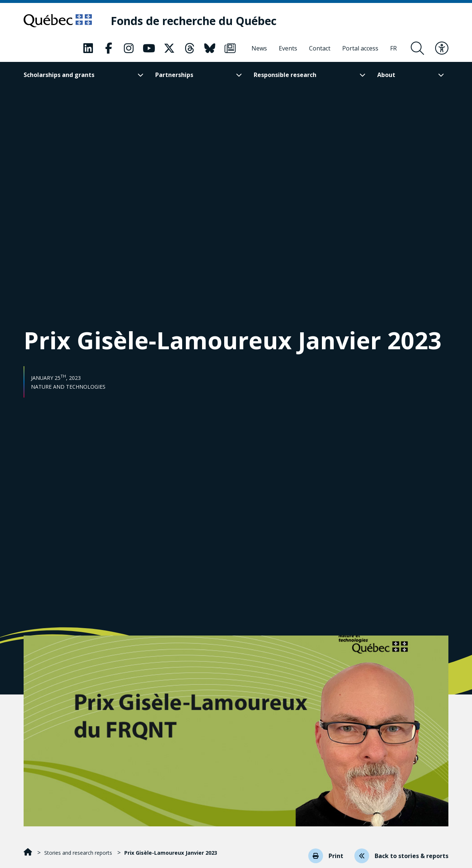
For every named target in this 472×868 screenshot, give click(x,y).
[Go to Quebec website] (58, 21)
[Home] (29, 853)
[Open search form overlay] (417, 48)
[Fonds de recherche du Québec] (194, 21)
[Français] (393, 48)
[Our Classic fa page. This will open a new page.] (88, 48)
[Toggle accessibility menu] (442, 48)
